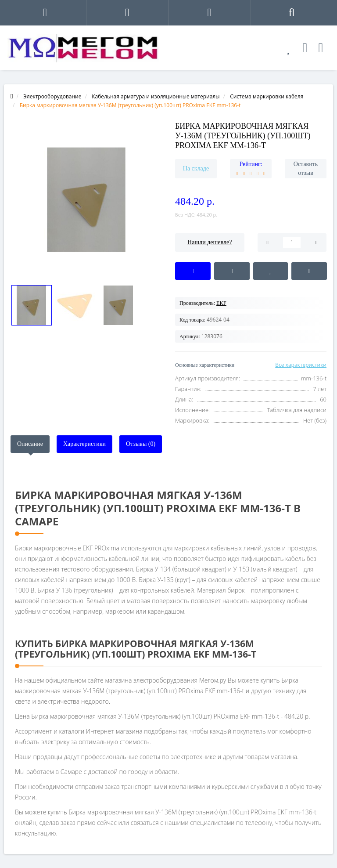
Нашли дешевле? (210, 242)
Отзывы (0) (141, 444)
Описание (30, 444)
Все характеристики (301, 365)
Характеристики (84, 444)
